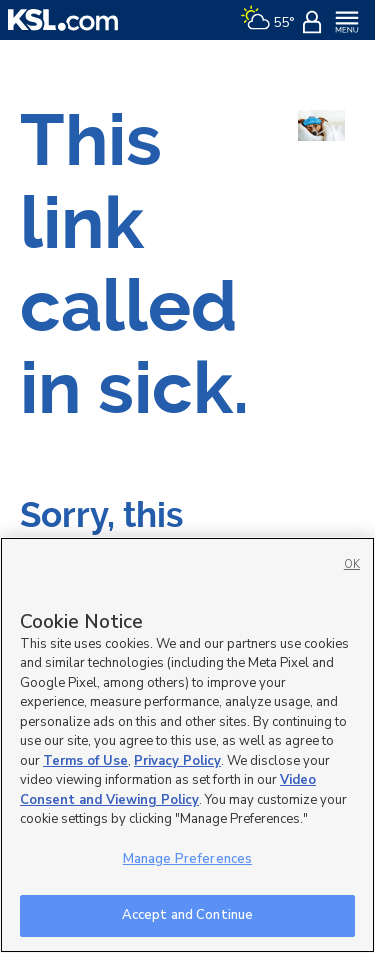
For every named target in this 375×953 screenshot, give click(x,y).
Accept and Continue (187, 915)
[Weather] (267, 20)
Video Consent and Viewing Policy (168, 790)
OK (352, 564)
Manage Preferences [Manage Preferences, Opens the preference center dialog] (187, 859)
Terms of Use (85, 761)
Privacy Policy (177, 761)
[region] (187, 745)
